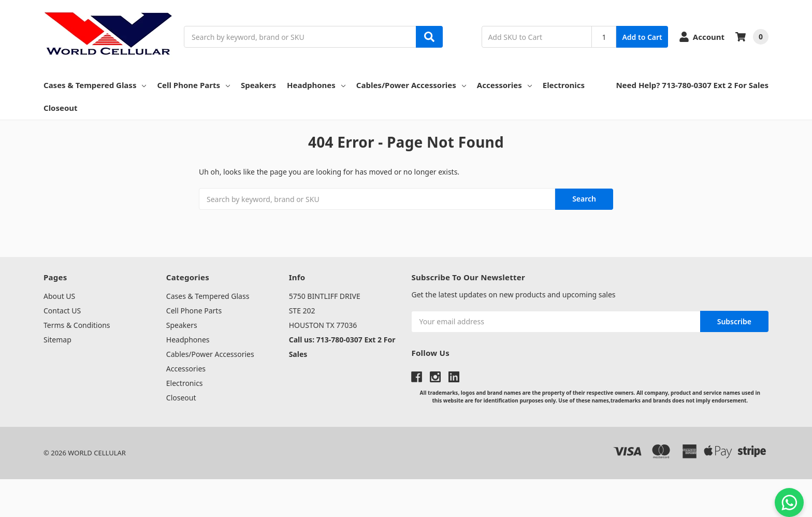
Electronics (564, 85)
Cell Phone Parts (193, 85)
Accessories (504, 85)
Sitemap (57, 340)
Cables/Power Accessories (411, 85)
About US (59, 296)
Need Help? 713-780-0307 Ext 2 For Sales (692, 85)
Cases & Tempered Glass (95, 85)
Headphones (316, 85)
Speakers (258, 85)
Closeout (61, 108)
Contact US (62, 311)
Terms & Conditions (77, 325)
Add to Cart (642, 37)
